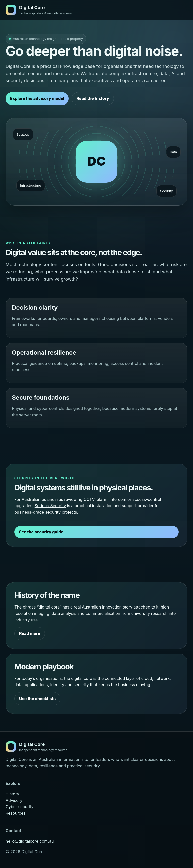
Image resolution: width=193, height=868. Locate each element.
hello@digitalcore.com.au (30, 841)
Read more (30, 633)
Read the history (93, 98)
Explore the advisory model (37, 98)
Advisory (14, 800)
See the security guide (41, 532)
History (12, 794)
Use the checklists (37, 699)
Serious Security (50, 506)
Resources (16, 813)
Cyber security (19, 807)
